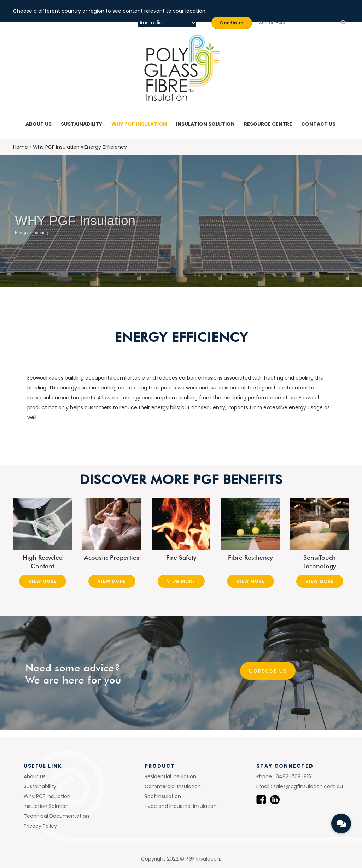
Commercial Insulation (173, 786)
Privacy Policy (40, 826)
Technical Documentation (56, 816)
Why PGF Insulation (140, 124)
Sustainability (83, 124)
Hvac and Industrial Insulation (181, 806)
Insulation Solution (206, 124)
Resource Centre (269, 124)
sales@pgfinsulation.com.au (307, 786)
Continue (232, 23)
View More (42, 581)
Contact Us (318, 124)
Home (21, 147)
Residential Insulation (170, 776)
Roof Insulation (163, 796)
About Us (40, 124)
